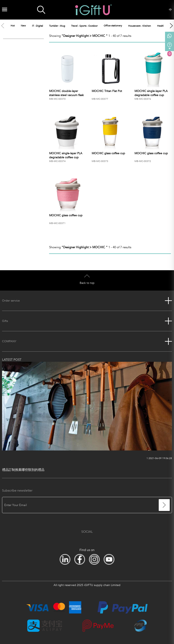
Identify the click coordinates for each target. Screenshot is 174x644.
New (23, 26)
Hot (13, 26)
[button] (171, 26)
